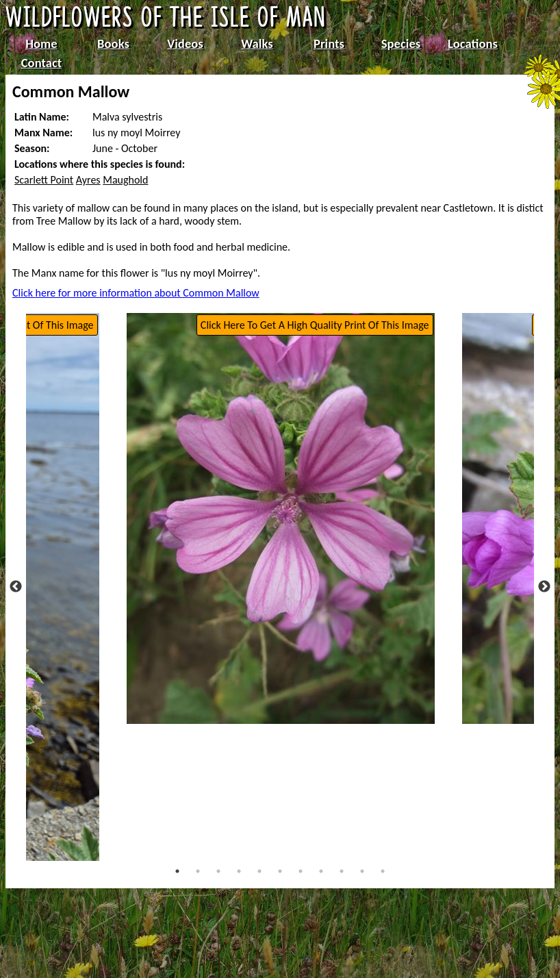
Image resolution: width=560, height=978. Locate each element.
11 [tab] (383, 871)
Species (401, 43)
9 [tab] (342, 871)
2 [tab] (198, 871)
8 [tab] (321, 871)
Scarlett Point (44, 180)
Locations (473, 43)
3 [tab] (218, 871)
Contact (42, 63)
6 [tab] (280, 871)
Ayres (88, 180)
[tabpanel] (281, 518)
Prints (329, 43)
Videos (185, 43)
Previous (16, 587)
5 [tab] (259, 871)
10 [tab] (362, 871)
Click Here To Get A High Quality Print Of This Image (315, 325)
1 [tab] (177, 871)
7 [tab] (301, 871)
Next (544, 587)
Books (113, 43)
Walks (257, 43)
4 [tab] (239, 871)
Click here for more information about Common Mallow (136, 293)
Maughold (125, 180)
